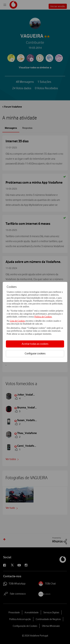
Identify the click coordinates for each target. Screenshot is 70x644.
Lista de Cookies (18, 321)
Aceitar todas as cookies (35, 344)
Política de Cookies (43, 317)
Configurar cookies (35, 353)
